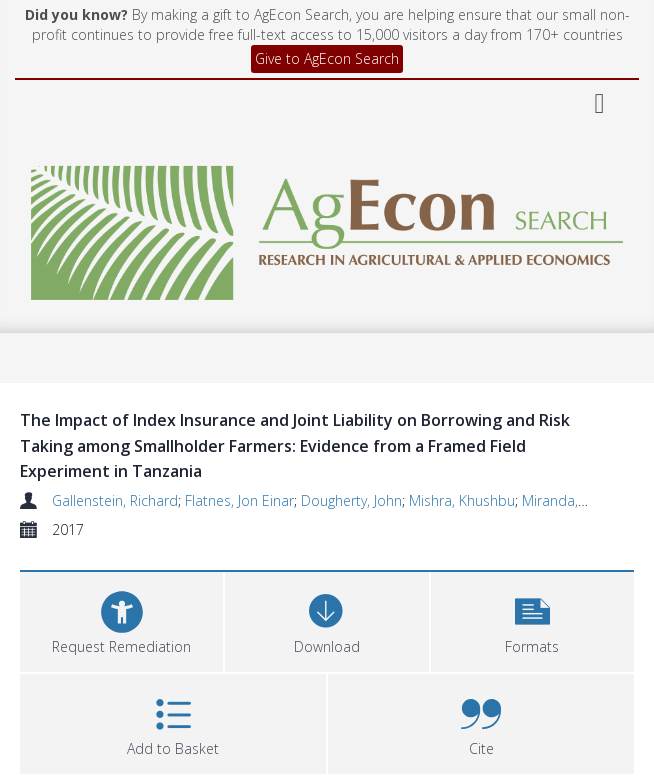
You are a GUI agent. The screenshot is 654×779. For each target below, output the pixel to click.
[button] (532, 619)
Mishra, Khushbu (462, 500)
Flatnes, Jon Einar (239, 500)
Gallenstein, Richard (115, 500)
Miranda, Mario (570, 500)
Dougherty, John (351, 500)
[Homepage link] (327, 227)
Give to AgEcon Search (327, 58)
